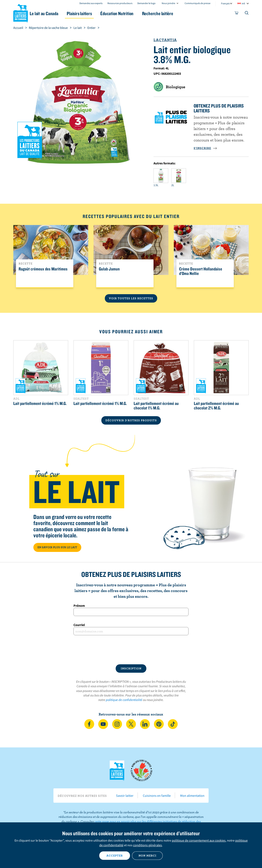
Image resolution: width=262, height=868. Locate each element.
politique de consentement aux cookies (199, 840)
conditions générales (147, 845)
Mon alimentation (192, 796)
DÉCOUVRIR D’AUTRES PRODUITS (131, 420)
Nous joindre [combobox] (168, 3)
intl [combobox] (243, 3)
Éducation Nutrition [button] (131, 13)
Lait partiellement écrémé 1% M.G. (40, 403)
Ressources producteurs (120, 3)
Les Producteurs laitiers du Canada (21, 12)
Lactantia (165, 40)
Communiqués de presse (198, 3)
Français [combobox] (225, 3)
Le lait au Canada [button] (53, 13)
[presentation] (131, 650)
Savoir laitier (125, 796)
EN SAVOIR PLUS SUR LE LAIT (57, 547)
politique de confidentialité (124, 700)
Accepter (115, 856)
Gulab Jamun (109, 269)
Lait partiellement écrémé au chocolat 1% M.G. (156, 406)
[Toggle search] (247, 14)
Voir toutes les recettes (131, 298)
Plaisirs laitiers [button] (90, 13)
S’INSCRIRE (205, 148)
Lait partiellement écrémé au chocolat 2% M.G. (216, 406)
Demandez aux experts (91, 3)
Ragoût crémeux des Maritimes (43, 269)
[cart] (237, 14)
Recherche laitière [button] (173, 13)
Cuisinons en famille (157, 796)
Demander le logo (146, 3)
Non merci (147, 856)
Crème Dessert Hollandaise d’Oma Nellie (201, 271)
